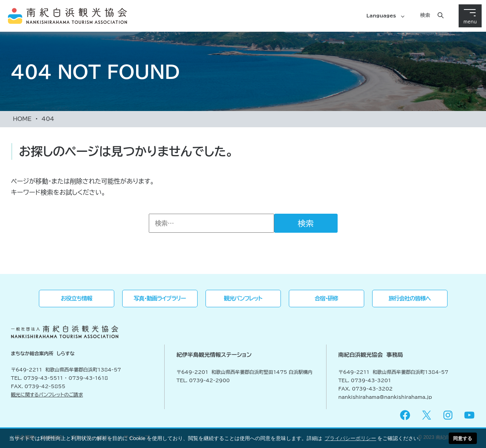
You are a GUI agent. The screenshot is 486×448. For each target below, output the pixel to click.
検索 (425, 15)
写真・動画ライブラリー (160, 298)
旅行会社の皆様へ (410, 298)
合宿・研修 (326, 298)
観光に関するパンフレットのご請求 (47, 394)
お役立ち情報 (76, 298)
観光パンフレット (243, 298)
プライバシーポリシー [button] (350, 438)
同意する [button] (463, 438)
